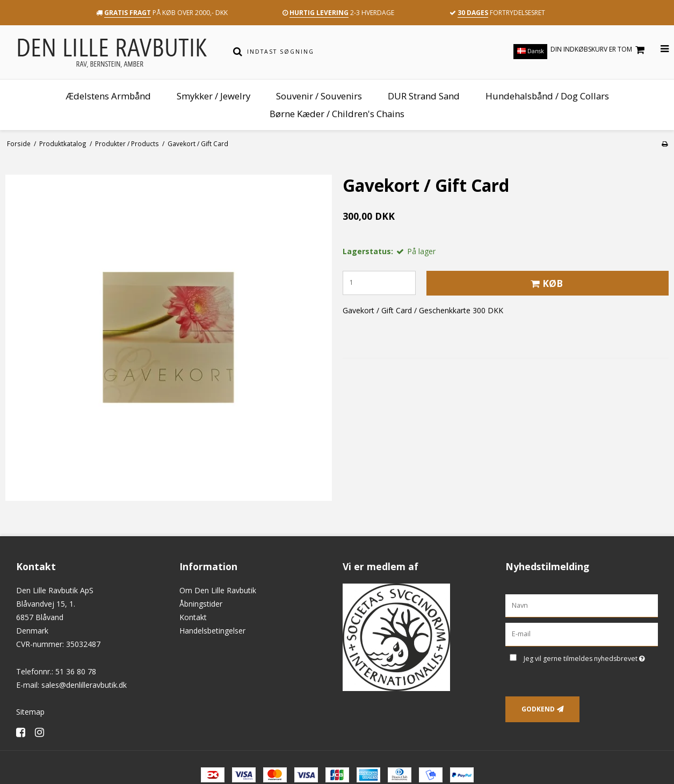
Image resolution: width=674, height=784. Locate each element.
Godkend (538, 709)
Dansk (531, 51)
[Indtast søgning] (344, 52)
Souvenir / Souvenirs (319, 96)
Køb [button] (545, 283)
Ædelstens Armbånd (108, 96)
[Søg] (237, 52)
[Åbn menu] (658, 49)
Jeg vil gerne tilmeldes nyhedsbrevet (591, 657)
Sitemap (30, 712)
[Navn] (582, 605)
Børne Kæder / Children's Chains (337, 114)
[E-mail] (582, 634)
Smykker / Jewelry (213, 96)
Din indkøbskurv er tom (599, 50)
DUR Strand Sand (424, 96)
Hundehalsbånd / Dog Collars (547, 96)
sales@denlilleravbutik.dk (84, 685)
